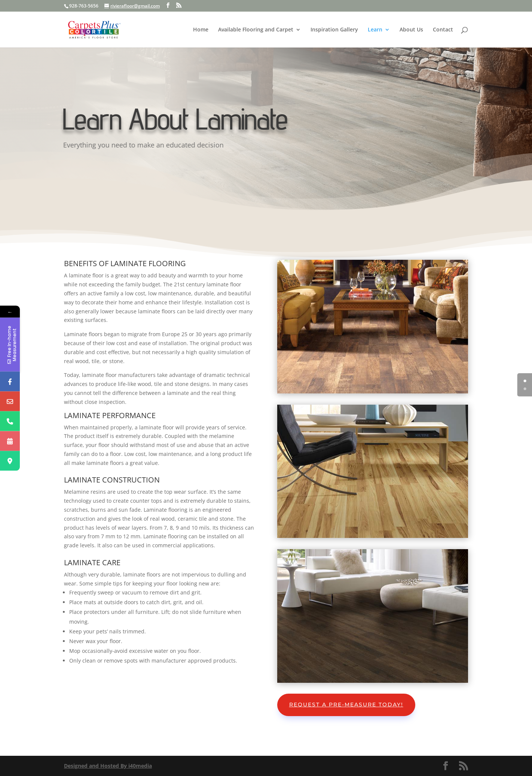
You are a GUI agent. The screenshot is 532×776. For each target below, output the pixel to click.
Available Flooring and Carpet (256, 30)
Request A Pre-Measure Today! (346, 705)
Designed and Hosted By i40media (108, 766)
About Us (411, 30)
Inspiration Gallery (334, 30)
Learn (375, 30)
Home (201, 30)
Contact (443, 30)
